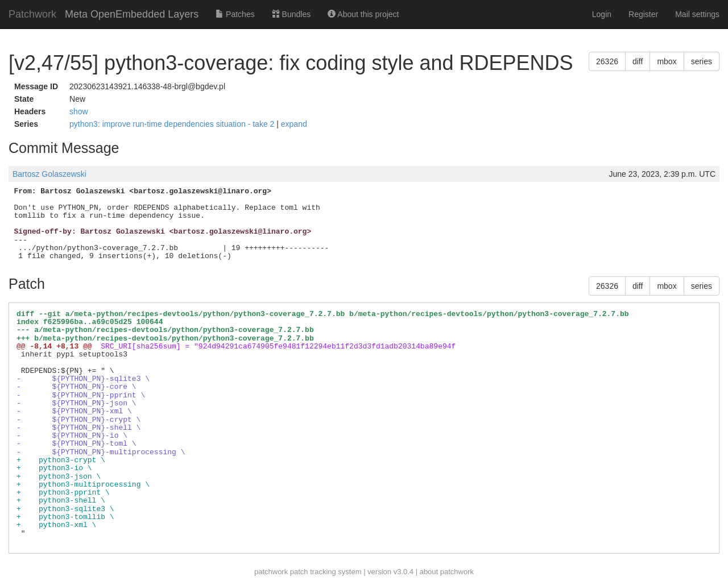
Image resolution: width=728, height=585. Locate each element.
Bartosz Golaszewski (49, 174)
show (79, 111)
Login (602, 14)
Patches (235, 14)
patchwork (271, 572)
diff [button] (638, 61)
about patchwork (447, 572)
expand (294, 124)
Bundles (291, 14)
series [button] (702, 61)
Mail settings (697, 14)
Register (643, 14)
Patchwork (32, 14)
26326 (607, 61)
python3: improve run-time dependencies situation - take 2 (173, 124)
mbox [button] (667, 61)
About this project (363, 14)
